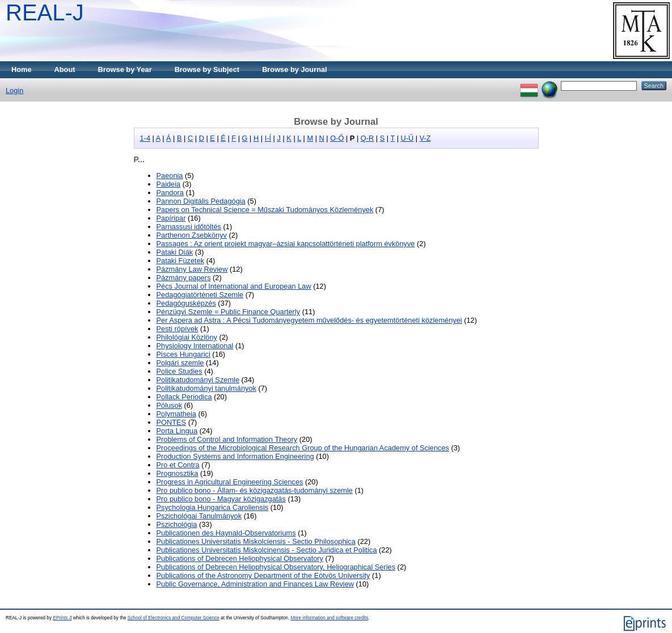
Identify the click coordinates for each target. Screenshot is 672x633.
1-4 (145, 138)
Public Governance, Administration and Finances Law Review (255, 584)
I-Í (268, 138)
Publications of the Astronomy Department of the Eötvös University (263, 575)
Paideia (169, 184)
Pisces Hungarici (183, 354)
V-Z (425, 138)
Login (14, 90)
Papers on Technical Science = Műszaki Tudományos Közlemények (265, 210)
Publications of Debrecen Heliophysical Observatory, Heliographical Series (276, 567)
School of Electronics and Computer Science (174, 618)
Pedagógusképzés (186, 303)
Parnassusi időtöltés (189, 227)
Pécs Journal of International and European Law (234, 286)
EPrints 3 (62, 618)
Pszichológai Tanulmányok (199, 516)
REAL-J (45, 12)
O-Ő (337, 138)
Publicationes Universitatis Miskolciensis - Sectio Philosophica (256, 541)
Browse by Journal (295, 69)
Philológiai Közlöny (187, 337)
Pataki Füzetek (181, 261)
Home (22, 69)
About (65, 69)
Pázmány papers (184, 278)
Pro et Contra (178, 465)
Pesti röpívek (177, 329)
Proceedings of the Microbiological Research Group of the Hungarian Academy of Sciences (303, 448)
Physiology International (195, 346)
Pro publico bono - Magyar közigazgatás (221, 499)
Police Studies (179, 371)
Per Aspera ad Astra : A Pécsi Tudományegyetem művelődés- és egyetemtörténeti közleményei (309, 320)
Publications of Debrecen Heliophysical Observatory (240, 558)
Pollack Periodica (184, 397)
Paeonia (170, 176)
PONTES (172, 422)
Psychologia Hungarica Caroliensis (213, 507)
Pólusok (170, 405)
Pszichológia (177, 524)
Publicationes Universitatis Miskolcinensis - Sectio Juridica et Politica (267, 550)
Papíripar (171, 218)
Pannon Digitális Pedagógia (201, 201)
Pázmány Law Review (192, 269)
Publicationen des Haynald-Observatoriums (226, 533)
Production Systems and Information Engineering (235, 456)
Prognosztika (177, 473)
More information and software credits (329, 618)
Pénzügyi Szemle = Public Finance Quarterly (229, 312)
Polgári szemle (180, 363)
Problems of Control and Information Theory (227, 439)
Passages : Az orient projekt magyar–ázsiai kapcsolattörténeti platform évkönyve (286, 244)
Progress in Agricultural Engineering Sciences (230, 482)
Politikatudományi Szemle (198, 380)
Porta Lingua (177, 431)
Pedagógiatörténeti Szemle (200, 295)
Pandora (170, 193)
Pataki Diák (175, 252)
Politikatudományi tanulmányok (206, 388)
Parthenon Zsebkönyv (192, 235)
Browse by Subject (207, 69)
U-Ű (407, 138)
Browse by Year (125, 69)
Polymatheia (176, 414)
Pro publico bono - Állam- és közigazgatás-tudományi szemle (255, 490)
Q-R (367, 138)
